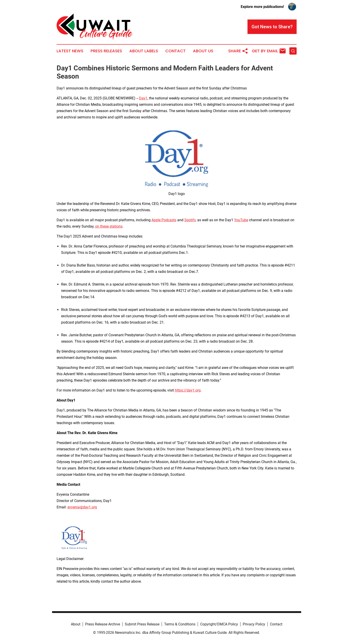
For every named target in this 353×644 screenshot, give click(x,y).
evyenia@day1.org (82, 507)
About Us (203, 51)
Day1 (143, 98)
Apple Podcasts (164, 220)
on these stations (109, 226)
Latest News (70, 51)
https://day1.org (188, 390)
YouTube (241, 220)
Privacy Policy (254, 624)
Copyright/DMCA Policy (219, 624)
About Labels (144, 51)
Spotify (190, 220)
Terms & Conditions (180, 624)
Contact (175, 51)
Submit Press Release (142, 624)
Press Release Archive (103, 624)
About (76, 624)
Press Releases (106, 51)
